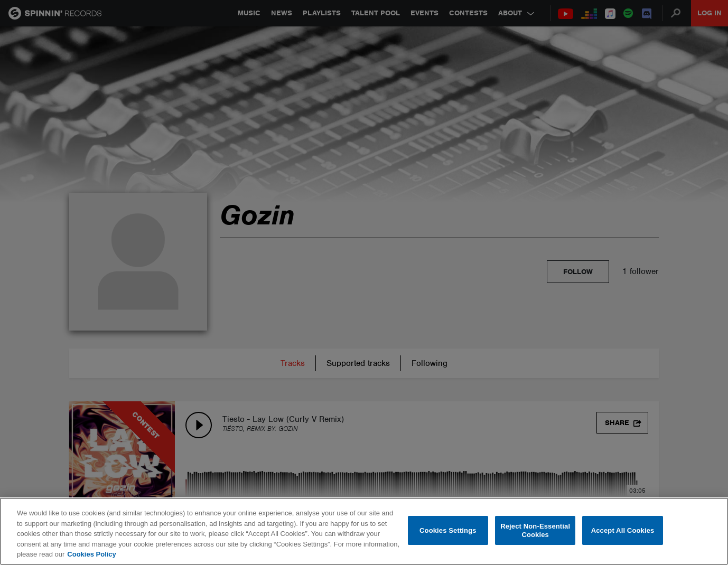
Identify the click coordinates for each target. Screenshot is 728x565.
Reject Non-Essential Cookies (535, 530)
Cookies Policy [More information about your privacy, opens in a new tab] (91, 554)
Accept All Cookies (623, 530)
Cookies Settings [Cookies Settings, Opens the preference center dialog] (448, 530)
